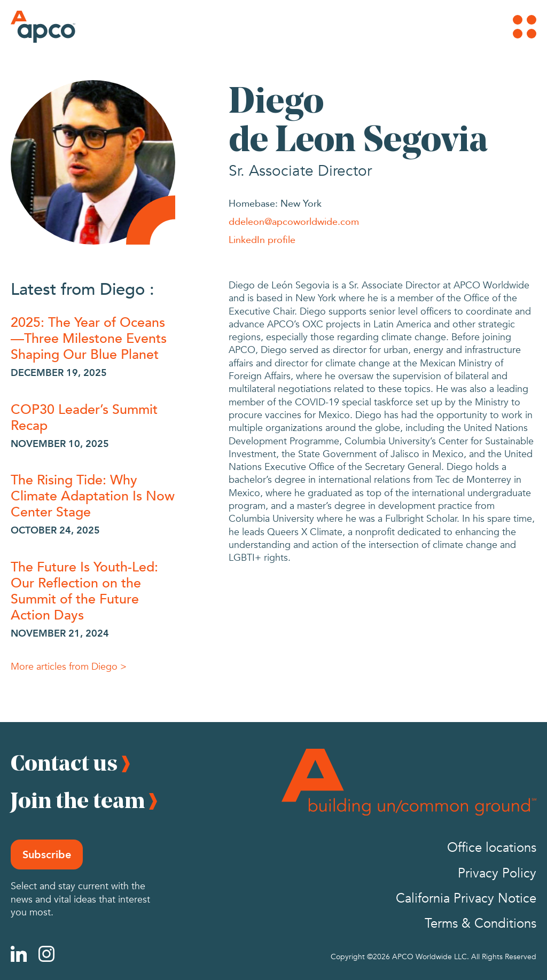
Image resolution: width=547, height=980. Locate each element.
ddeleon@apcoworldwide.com (294, 221)
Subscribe (47, 854)
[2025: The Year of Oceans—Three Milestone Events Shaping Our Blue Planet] (93, 338)
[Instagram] (46, 954)
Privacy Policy (497, 873)
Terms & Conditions (480, 924)
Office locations (492, 848)
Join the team (78, 800)
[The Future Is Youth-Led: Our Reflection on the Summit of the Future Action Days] (93, 590)
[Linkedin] (19, 954)
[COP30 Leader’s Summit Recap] (93, 417)
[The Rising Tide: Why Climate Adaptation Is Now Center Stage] (93, 495)
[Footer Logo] (409, 782)
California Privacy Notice (466, 899)
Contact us (64, 763)
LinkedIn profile (262, 239)
